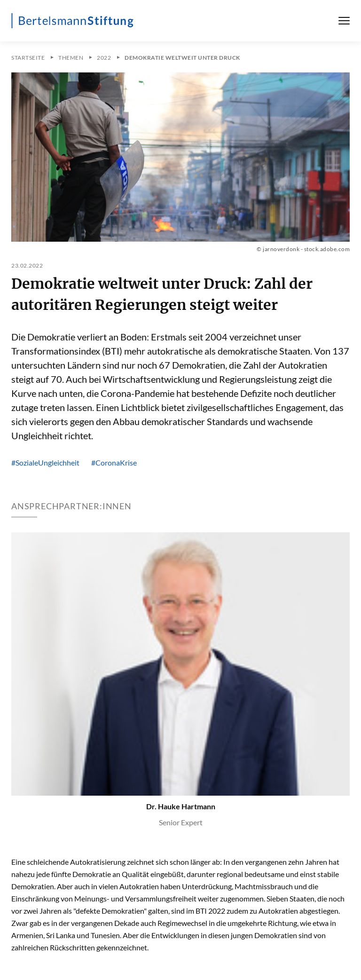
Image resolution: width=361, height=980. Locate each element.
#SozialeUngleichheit (45, 462)
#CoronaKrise (114, 462)
